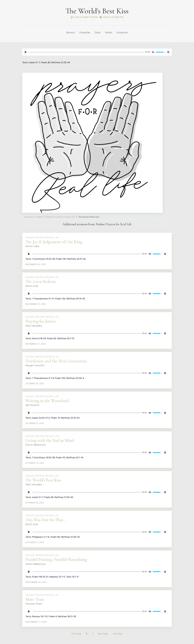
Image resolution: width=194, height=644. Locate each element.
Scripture (122, 32)
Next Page (103, 634)
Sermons (29, 217)
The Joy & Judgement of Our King (54, 242)
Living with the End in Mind (50, 440)
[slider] (86, 52)
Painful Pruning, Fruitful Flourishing (56, 559)
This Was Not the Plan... (46, 520)
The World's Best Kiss (43, 480)
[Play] (26, 52)
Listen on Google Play (112, 17)
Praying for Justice (41, 321)
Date (98, 32)
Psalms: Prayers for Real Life (60, 217)
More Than (35, 599)
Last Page (118, 634)
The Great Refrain (41, 281)
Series (109, 32)
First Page (76, 634)
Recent (71, 32)
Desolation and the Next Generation (56, 361)
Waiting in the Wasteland (47, 401)
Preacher (85, 32)
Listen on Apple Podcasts (85, 17)
